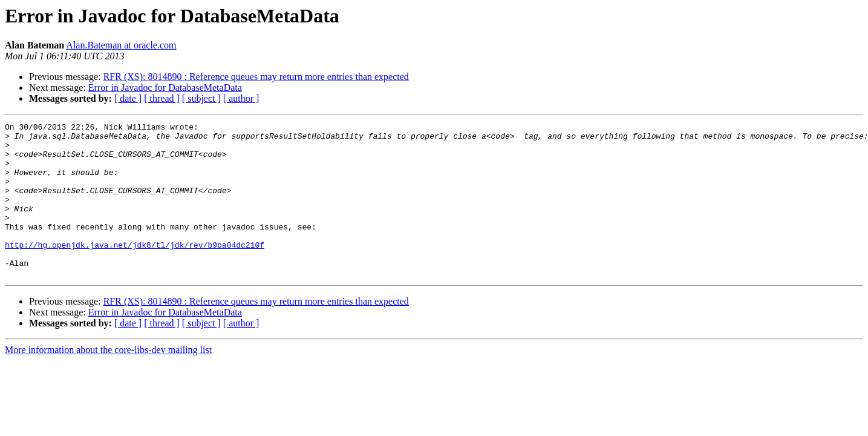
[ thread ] (162, 98)
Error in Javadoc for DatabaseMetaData (165, 88)
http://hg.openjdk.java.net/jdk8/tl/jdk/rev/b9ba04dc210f (135, 270)
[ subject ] (201, 98)
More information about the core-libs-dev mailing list (108, 381)
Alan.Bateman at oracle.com (121, 45)
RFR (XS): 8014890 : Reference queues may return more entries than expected (256, 77)
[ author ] (241, 98)
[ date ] (128, 98)
